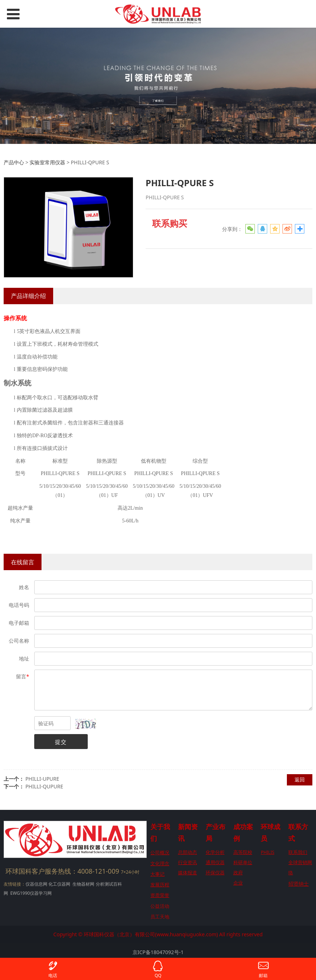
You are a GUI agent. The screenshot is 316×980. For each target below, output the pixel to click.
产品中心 (14, 162)
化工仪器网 (59, 884)
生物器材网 (83, 884)
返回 (300, 779)
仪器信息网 (36, 884)
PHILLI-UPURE (42, 779)
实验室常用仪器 (47, 162)
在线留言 (23, 562)
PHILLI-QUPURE (44, 786)
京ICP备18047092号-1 (158, 952)
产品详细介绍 (28, 296)
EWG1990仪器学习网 (30, 893)
